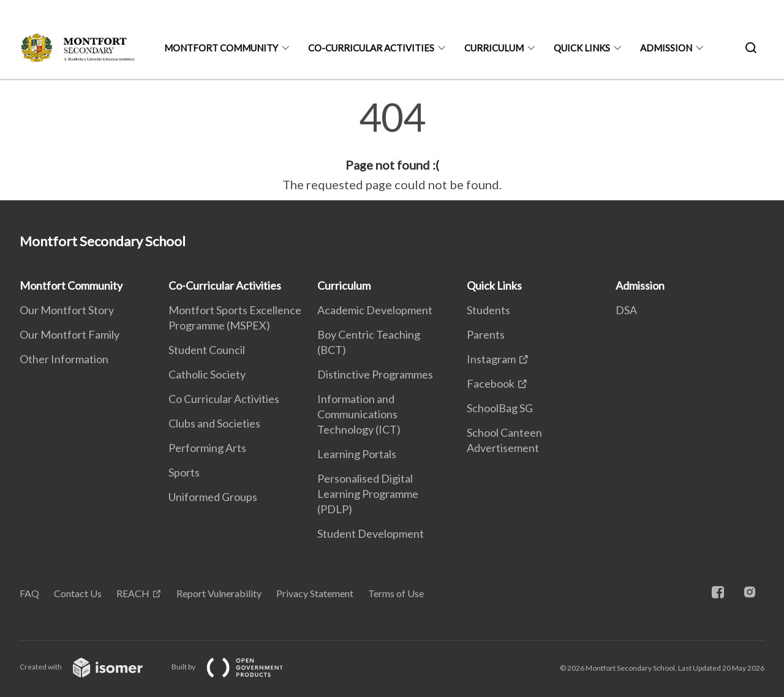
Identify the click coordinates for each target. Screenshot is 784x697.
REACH (133, 593)
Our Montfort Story (67, 310)
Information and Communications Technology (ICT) (359, 414)
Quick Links (582, 48)
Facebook (491, 383)
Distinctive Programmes (375, 374)
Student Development (371, 533)
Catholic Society (207, 374)
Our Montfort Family (70, 334)
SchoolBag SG (500, 408)
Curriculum (494, 48)
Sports (184, 472)
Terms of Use (396, 593)
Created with (91, 667)
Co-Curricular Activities (371, 48)
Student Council (207, 350)
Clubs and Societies (214, 423)
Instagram (491, 359)
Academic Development (375, 310)
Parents (486, 334)
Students (488, 310)
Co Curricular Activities (224, 399)
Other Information (64, 359)
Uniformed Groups (213, 497)
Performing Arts (207, 448)
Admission (666, 48)
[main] (392, 146)
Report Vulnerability (219, 593)
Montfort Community (221, 48)
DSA (626, 310)
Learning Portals (357, 454)
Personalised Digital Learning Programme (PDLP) (368, 494)
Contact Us (78, 593)
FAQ (29, 593)
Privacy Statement (315, 593)
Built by (237, 667)
